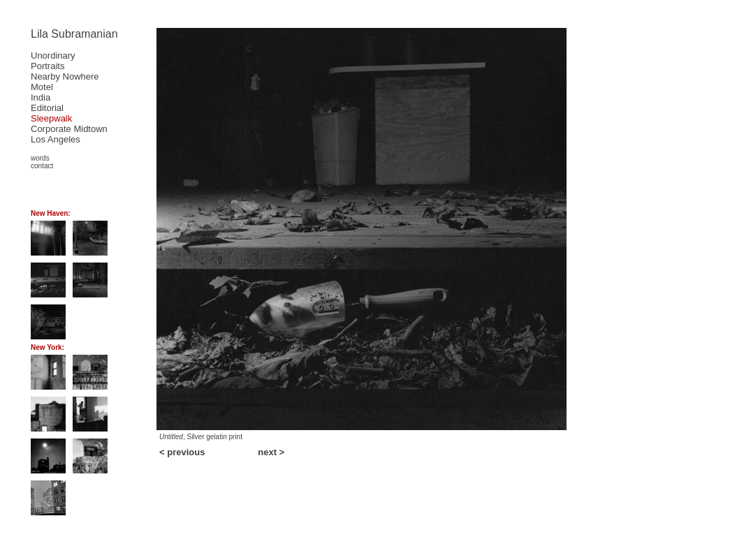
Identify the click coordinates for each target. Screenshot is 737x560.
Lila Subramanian (74, 34)
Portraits (48, 66)
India (41, 97)
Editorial (47, 108)
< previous (182, 452)
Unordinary (53, 56)
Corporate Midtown (69, 129)
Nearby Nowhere (65, 76)
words (40, 158)
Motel (42, 87)
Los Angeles (56, 139)
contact (42, 166)
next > (271, 452)
